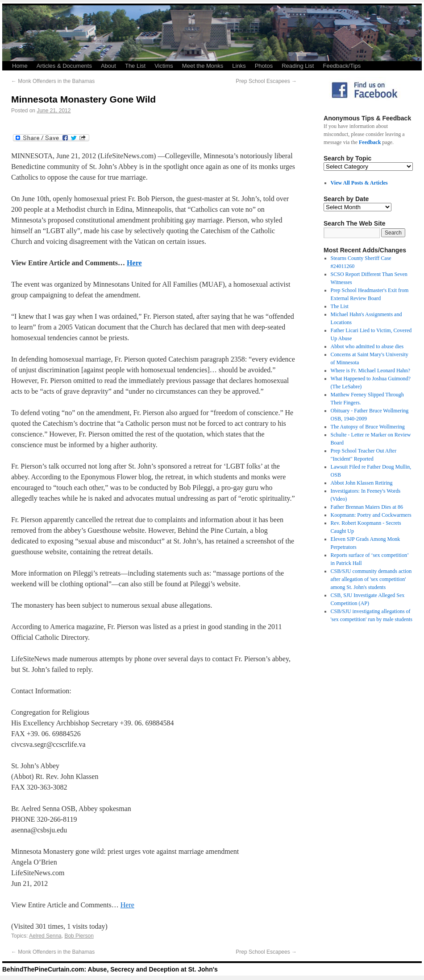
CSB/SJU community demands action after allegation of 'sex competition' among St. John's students (371, 579)
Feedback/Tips (342, 66)
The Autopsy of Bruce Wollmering (368, 427)
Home (20, 66)
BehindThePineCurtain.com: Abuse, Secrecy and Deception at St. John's (110, 969)
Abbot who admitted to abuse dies (367, 346)
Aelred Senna (45, 936)
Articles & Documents (64, 66)
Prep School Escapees (266, 81)
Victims (164, 66)
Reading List (298, 66)
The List (135, 66)
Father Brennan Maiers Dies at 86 (367, 507)
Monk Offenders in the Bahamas (53, 81)
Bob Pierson (79, 936)
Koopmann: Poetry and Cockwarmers (371, 515)
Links (239, 66)
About (108, 66)
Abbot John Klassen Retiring (362, 483)
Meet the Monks (203, 66)
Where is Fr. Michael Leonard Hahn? (371, 371)
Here (134, 263)
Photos (264, 66)
